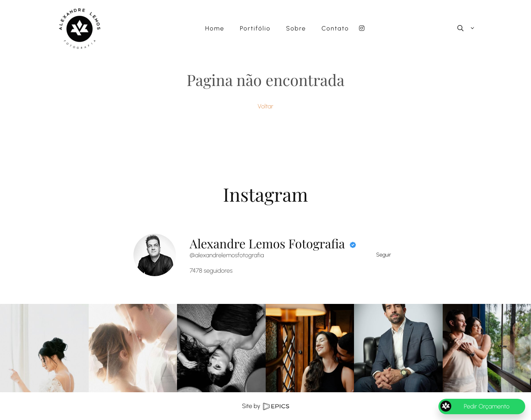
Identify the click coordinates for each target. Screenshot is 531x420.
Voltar (265, 106)
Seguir (384, 255)
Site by (265, 406)
